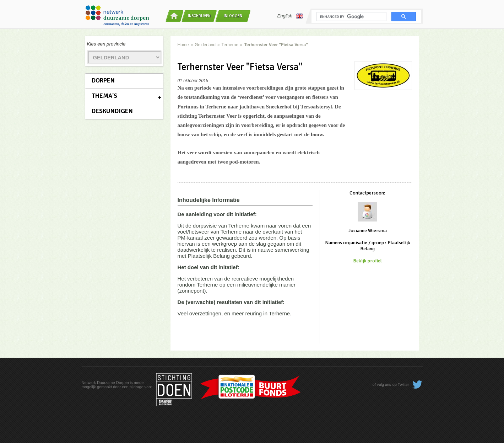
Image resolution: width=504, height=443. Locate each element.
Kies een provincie (106, 44)
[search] (351, 17)
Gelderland (205, 45)
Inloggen (233, 16)
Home (183, 45)
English (290, 16)
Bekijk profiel (367, 261)
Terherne (230, 45)
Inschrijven (199, 16)
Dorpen (103, 80)
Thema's (104, 96)
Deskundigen (112, 111)
